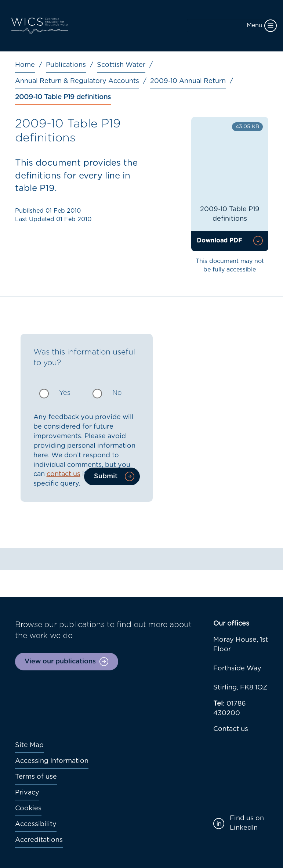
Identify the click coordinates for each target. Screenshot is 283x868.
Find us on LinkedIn (247, 823)
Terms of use (36, 777)
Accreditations (39, 840)
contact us (64, 474)
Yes (65, 393)
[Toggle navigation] (232, 26)
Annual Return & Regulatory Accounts (77, 81)
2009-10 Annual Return (188, 81)
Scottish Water (121, 65)
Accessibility (36, 824)
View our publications (60, 662)
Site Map (29, 745)
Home (25, 65)
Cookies (28, 808)
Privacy (27, 793)
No (117, 393)
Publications (66, 65)
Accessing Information (52, 761)
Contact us (231, 729)
